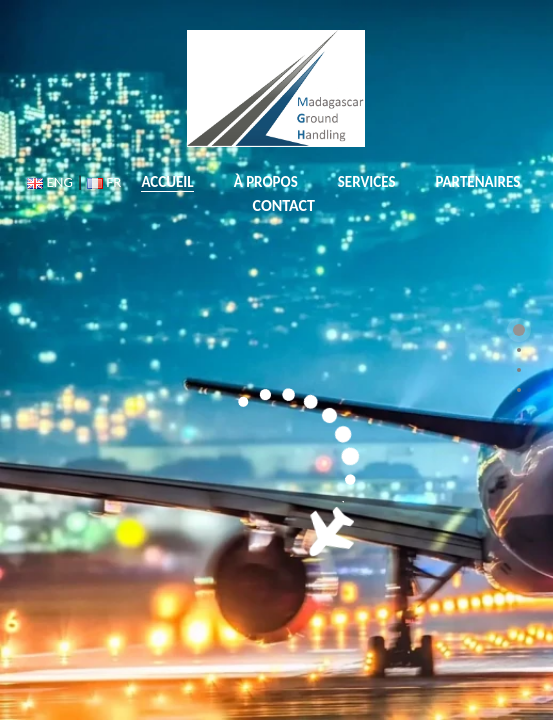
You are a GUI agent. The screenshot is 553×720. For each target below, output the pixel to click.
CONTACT (284, 205)
